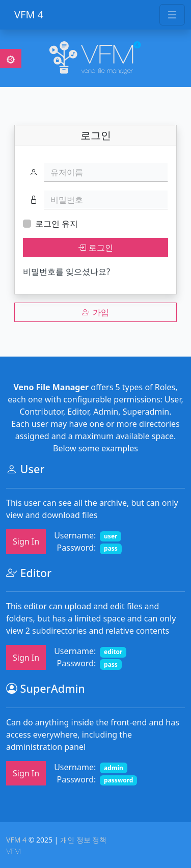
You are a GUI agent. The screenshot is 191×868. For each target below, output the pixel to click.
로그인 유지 (57, 224)
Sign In (26, 541)
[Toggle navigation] (172, 15)
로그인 (95, 248)
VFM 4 (29, 15)
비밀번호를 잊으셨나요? (66, 272)
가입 (95, 312)
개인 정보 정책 (83, 840)
